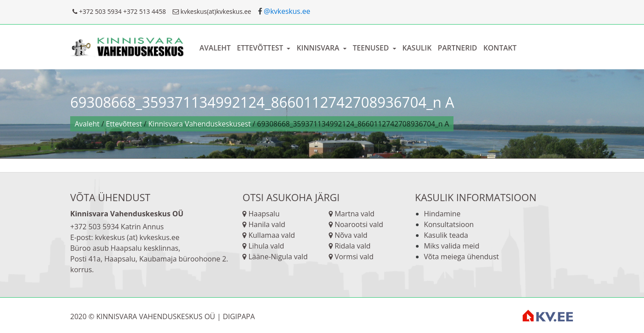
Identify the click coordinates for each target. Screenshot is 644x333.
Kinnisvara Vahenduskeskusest (200, 124)
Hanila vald (266, 224)
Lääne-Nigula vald (277, 257)
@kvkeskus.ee (287, 11)
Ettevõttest (261, 48)
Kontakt (500, 48)
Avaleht (215, 48)
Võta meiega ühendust (462, 257)
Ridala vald (352, 246)
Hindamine (442, 214)
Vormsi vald (353, 257)
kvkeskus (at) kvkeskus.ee (137, 237)
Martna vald (354, 214)
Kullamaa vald (271, 235)
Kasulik (417, 48)
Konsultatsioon (449, 224)
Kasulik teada (446, 235)
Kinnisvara (319, 48)
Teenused (372, 48)
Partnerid (458, 48)
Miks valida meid (452, 246)
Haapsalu (264, 214)
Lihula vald (265, 246)
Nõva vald (350, 235)
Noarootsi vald (358, 224)
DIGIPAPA (239, 316)
